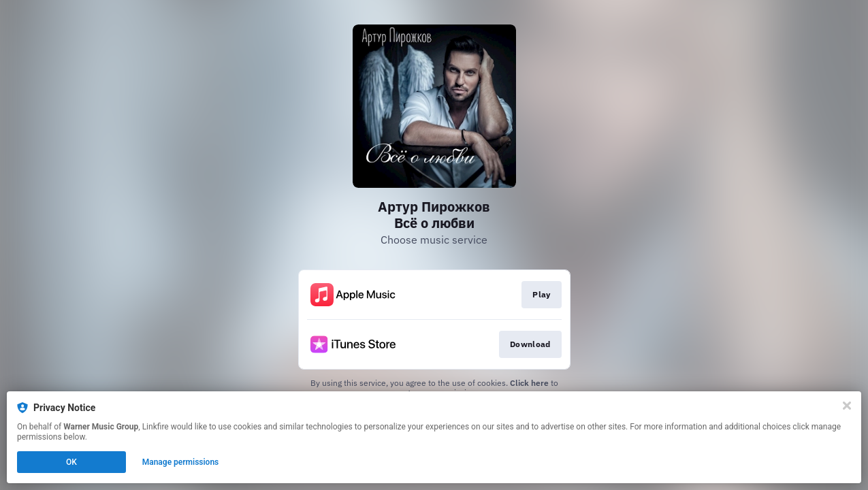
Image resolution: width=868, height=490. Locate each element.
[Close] (847, 406)
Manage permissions (181, 462)
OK (71, 462)
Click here (529, 383)
